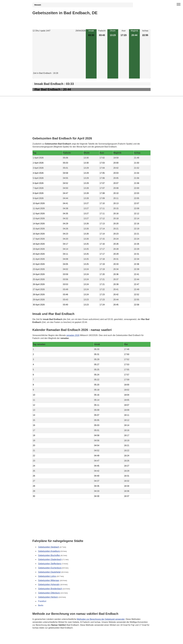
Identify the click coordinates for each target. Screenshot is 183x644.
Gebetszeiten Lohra (47, 576)
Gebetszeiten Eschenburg (50, 568)
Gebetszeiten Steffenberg (50, 564)
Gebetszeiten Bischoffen (49, 555)
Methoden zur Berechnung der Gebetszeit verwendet (101, 619)
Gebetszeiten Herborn (48, 597)
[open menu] (179, 4)
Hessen (38, 5)
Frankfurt (42, 601)
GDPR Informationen (42, 640)
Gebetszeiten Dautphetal (49, 572)
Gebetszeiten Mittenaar (49, 580)
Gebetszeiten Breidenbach (50, 589)
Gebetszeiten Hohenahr (49, 585)
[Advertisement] (59, 54)
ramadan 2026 (73, 335)
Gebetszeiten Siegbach (49, 547)
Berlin (41, 605)
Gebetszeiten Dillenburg (49, 593)
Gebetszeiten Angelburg (49, 551)
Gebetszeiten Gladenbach (50, 560)
